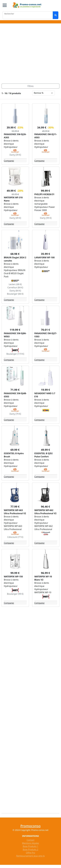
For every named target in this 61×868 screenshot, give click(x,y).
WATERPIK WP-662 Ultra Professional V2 (45, 512)
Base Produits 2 (30, 849)
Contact (31, 840)
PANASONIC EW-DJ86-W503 (15, 335)
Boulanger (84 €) (15, 294)
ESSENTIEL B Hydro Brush (14, 455)
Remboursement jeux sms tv (30, 856)
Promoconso (30, 826)
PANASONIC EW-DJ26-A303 (15, 136)
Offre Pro (31, 853)
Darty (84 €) (15, 291)
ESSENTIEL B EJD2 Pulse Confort (44, 455)
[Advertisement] (30, 54)
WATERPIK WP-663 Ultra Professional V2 (15, 512)
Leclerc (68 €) (15, 284)
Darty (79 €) (15, 414)
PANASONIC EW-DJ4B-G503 (15, 395)
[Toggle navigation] (31, 86)
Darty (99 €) (46, 218)
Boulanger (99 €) (15, 594)
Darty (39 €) (15, 155)
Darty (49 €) (15, 218)
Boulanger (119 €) (15, 354)
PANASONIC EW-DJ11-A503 (46, 136)
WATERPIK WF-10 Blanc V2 (43, 578)
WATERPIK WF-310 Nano (13, 199)
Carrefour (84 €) (15, 287)
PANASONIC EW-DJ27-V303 (46, 335)
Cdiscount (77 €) (15, 537)
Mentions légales (31, 843)
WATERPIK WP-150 (13, 577)
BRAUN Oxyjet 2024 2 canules (15, 259)
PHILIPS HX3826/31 (44, 194)
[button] (5, 5)
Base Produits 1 (30, 846)
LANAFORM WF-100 (45, 257)
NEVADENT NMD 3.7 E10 (45, 395)
